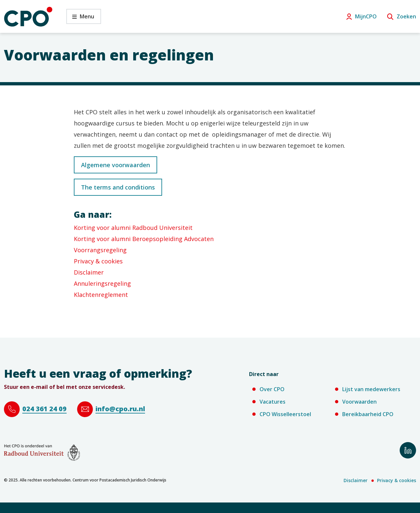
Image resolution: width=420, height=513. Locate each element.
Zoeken (406, 16)
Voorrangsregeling (100, 250)
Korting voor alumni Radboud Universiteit (133, 228)
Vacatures (273, 402)
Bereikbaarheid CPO (368, 414)
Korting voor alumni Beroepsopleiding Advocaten (144, 239)
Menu (80, 18)
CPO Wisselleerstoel (285, 414)
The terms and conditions (118, 187)
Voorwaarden (359, 402)
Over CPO (272, 389)
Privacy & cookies (98, 261)
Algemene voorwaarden (115, 165)
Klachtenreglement (101, 295)
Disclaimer (89, 272)
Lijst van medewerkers (371, 389)
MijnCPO (366, 16)
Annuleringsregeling (102, 283)
